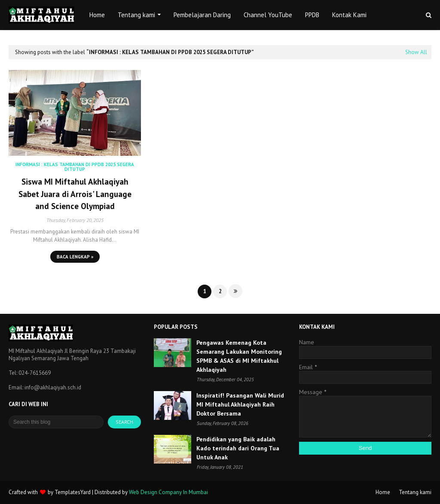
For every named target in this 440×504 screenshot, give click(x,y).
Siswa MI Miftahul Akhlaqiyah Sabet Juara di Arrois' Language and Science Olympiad (75, 194)
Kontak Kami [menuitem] (349, 15)
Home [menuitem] (97, 15)
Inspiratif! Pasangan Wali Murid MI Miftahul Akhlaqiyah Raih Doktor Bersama (240, 404)
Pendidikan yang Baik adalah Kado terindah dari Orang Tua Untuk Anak (238, 448)
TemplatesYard (73, 492)
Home (383, 492)
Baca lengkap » (75, 257)
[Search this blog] (56, 422)
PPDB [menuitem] (312, 15)
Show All (416, 52)
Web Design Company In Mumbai (168, 492)
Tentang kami (415, 492)
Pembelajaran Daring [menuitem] (202, 15)
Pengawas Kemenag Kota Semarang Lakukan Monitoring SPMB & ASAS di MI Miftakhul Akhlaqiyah (239, 356)
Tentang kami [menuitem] (136, 15)
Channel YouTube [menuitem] (268, 15)
